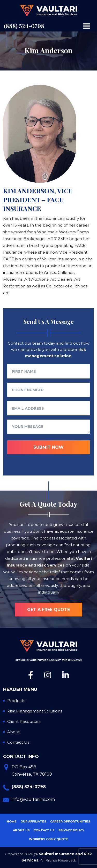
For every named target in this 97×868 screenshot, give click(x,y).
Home (12, 821)
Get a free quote (48, 610)
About (13, 732)
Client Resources (24, 721)
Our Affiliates (33, 821)
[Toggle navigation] (87, 26)
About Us (21, 830)
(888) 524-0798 (24, 26)
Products (16, 701)
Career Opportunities (70, 821)
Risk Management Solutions (35, 711)
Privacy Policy (71, 830)
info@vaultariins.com (33, 799)
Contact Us (18, 742)
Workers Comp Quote (49, 839)
